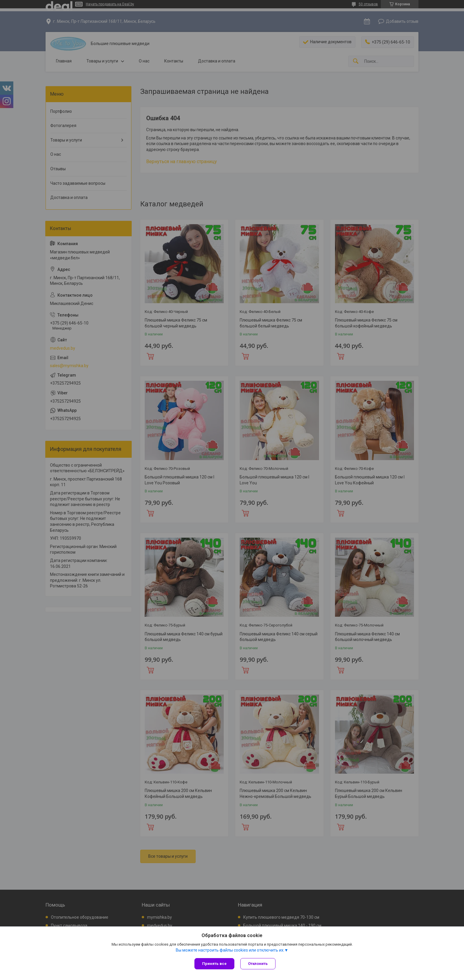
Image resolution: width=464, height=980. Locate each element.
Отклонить (258, 964)
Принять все (214, 964)
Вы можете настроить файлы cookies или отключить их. (230, 950)
